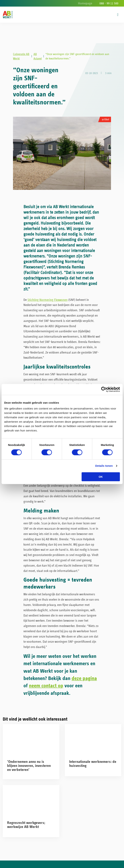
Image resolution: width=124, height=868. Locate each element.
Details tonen (104, 466)
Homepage (85, 3)
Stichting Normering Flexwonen (48, 302)
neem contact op (46, 688)
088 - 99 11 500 (109, 3)
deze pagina (84, 681)
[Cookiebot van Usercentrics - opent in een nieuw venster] (104, 389)
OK (101, 477)
